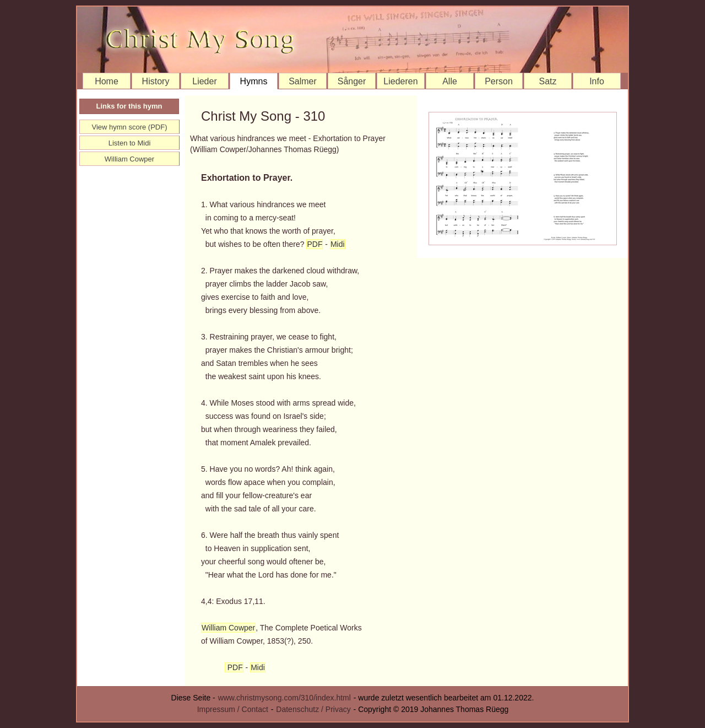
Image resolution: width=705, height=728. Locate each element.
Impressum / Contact (233, 709)
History (156, 81)
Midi (338, 244)
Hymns (254, 81)
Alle (450, 81)
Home (107, 81)
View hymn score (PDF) (129, 127)
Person (499, 81)
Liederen (400, 81)
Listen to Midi (130, 143)
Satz (547, 81)
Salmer (303, 81)
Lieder (204, 81)
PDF (314, 244)
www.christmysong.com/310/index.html (284, 698)
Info (597, 81)
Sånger (352, 81)
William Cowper (228, 628)
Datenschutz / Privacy (313, 709)
